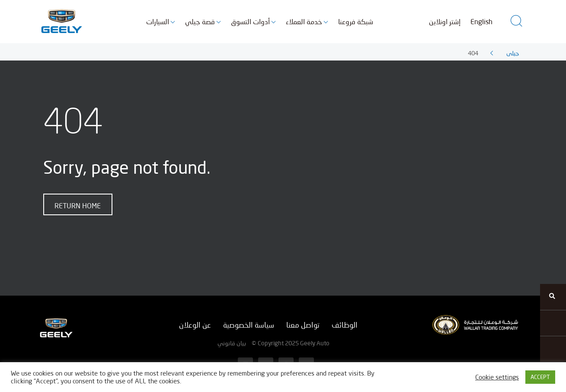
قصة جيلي (200, 21)
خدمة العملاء (304, 21)
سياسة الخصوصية (249, 325)
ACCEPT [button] (540, 377)
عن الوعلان (195, 325)
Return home (78, 206)
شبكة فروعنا (356, 21)
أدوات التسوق (250, 21)
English (481, 21)
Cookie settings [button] (497, 377)
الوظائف (345, 325)
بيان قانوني (232, 343)
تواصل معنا (303, 325)
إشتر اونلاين (445, 21)
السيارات (158, 21)
